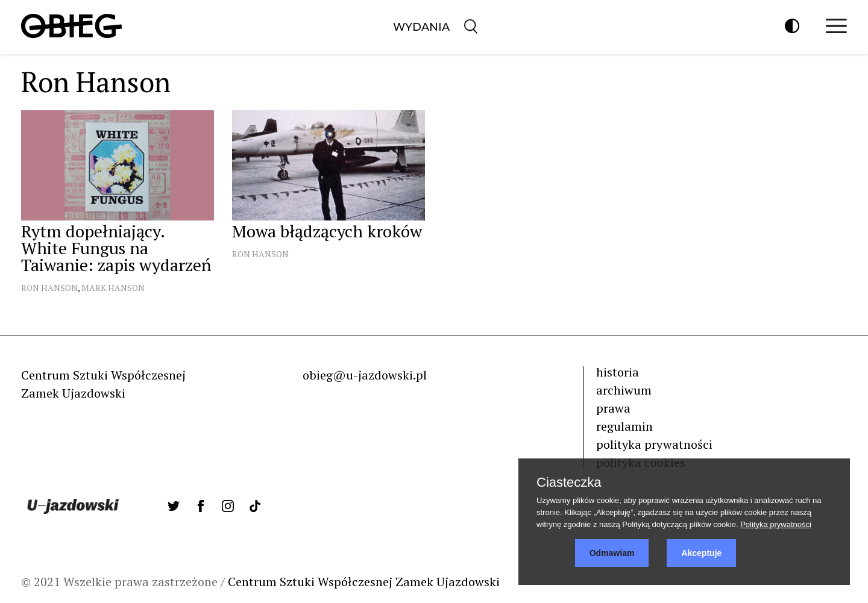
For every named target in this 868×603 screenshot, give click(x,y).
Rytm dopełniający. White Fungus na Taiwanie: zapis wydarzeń (116, 248)
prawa (613, 408)
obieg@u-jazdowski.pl (365, 375)
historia (618, 372)
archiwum (624, 390)
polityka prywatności (654, 444)
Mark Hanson (113, 288)
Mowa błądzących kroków (327, 231)
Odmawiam (612, 553)
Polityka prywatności (776, 524)
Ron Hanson (49, 288)
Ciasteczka (569, 483)
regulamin (624, 426)
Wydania (421, 27)
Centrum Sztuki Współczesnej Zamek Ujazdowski (364, 582)
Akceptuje (701, 553)
